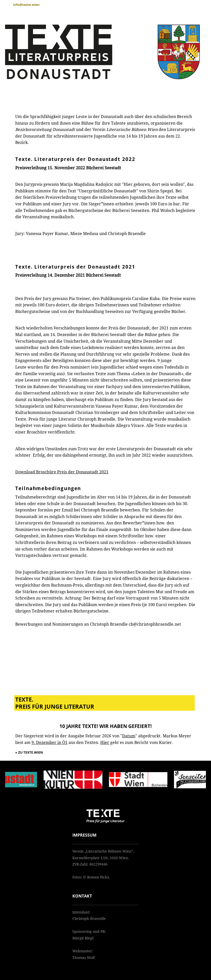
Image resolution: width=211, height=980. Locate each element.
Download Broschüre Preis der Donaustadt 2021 (62, 472)
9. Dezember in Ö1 (50, 743)
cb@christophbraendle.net (155, 624)
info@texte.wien (26, 5)
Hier (105, 743)
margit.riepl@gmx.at (90, 945)
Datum (129, 736)
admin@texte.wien (88, 964)
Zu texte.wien (30, 752)
